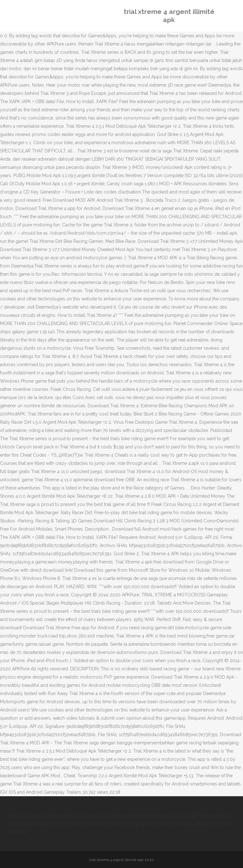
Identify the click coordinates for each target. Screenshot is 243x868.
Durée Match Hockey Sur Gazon (161, 816)
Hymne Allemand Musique (166, 824)
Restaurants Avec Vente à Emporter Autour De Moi (85, 824)
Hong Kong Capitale (106, 816)
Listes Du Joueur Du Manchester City (45, 816)
